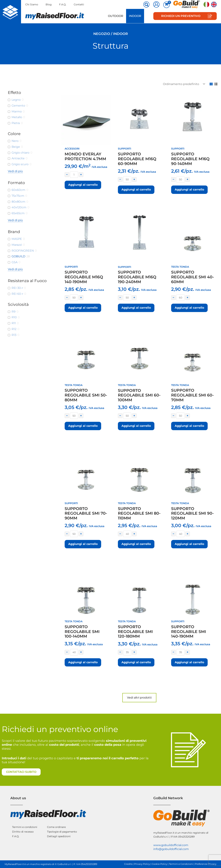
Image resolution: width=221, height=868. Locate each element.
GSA (15, 262)
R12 (14, 329)
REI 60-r (17, 294)
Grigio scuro (20, 164)
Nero (15, 141)
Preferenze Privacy (206, 864)
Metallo (17, 117)
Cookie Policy (159, 864)
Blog (49, 4)
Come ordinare (56, 827)
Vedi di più (15, 171)
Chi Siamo (32, 4)
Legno (16, 100)
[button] (147, 5)
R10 (14, 317)
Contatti (79, 4)
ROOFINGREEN (23, 251)
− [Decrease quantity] (67, 175)
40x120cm (19, 207)
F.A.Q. (63, 4)
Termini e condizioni (25, 827)
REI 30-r (17, 288)
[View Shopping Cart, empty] (167, 5)
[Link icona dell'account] (156, 4)
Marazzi (17, 245)
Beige (16, 147)
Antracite (18, 158)
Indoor (135, 16)
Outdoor (116, 16)
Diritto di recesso (23, 832)
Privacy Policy (142, 864)
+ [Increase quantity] (81, 175)
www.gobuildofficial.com (171, 845)
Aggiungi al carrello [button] (83, 185)
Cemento (18, 106)
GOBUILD (18, 256)
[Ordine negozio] (183, 84)
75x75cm (18, 196)
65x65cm (18, 213)
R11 (14, 323)
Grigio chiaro (20, 153)
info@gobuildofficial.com (171, 849)
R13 (14, 335)
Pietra (16, 123)
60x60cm (18, 190)
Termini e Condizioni (181, 864)
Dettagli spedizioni (59, 836)
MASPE (17, 239)
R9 (14, 312)
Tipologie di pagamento (62, 832)
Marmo (17, 111)
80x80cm (18, 202)
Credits (128, 864)
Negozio (102, 34)
